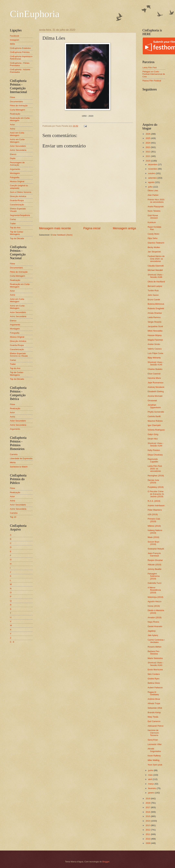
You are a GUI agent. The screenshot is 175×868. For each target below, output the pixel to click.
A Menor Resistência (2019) (154, 590)
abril (150, 779)
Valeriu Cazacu (155, 349)
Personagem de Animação (17, 164)
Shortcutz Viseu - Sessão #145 (156, 363)
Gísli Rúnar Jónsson (153, 217)
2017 (148, 807)
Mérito (13, 462)
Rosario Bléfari (154, 647)
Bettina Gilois (154, 683)
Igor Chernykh (154, 425)
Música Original (17, 181)
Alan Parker (153, 195)
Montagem (15, 173)
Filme (13, 97)
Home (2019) (154, 606)
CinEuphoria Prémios (20, 52)
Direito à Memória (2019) (156, 612)
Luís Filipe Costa (155, 353)
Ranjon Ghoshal (155, 560)
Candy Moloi (154, 234)
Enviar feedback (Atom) (62, 235)
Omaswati (152, 401)
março (151, 784)
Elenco (13, 154)
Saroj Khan (153, 740)
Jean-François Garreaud (154, 554)
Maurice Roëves (155, 421)
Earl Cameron (154, 721)
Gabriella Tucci (155, 583)
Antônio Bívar (154, 699)
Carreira (14, 454)
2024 (148, 143)
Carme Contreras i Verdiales (156, 641)
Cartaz (13, 219)
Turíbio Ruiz (153, 290)
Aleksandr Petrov (156, 726)
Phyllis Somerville (156, 412)
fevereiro (153, 788)
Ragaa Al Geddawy (153, 693)
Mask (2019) (154, 537)
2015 (148, 816)
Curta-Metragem (18, 110)
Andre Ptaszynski (156, 207)
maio (151, 775)
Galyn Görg (153, 434)
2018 (148, 803)
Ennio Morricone (155, 670)
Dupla (13, 158)
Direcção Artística (18, 196)
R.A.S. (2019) (154, 501)
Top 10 (13, 517)
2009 (148, 843)
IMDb (13, 44)
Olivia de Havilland (156, 282)
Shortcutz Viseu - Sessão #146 (156, 276)
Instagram (15, 40)
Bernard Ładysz (155, 286)
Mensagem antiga (124, 228)
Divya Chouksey (155, 455)
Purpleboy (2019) (156, 487)
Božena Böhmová (156, 304)
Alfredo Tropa (154, 703)
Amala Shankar (155, 313)
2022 (148, 152)
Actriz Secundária (18, 150)
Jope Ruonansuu (156, 383)
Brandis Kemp (154, 712)
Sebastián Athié (155, 708)
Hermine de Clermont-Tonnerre (154, 733)
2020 (148, 161)
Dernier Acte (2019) (153, 481)
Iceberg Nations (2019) (155, 531)
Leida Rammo (154, 317)
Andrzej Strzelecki (156, 387)
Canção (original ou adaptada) (19, 187)
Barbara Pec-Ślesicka (154, 652)
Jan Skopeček (154, 252)
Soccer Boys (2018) (154, 543)
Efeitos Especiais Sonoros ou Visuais (19, 355)
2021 (148, 156)
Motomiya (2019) (156, 597)
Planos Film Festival (152, 81)
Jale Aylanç (153, 635)
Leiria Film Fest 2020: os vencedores (155, 469)
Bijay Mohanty (154, 358)
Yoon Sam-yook (155, 765)
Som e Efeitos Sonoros (21, 192)
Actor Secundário (18, 146)
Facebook (15, 36)
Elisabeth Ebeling (156, 391)
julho (151, 187)
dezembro (153, 164)
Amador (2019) (155, 617)
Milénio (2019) (154, 526)
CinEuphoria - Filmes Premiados (20, 64)
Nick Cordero (154, 674)
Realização (15, 114)
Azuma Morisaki (155, 396)
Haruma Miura (154, 378)
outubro (152, 173)
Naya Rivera (153, 622)
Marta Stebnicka (155, 658)
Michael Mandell (155, 270)
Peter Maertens (155, 510)
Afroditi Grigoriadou (154, 750)
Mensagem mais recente (55, 228)
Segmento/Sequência (20, 215)
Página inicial (92, 228)
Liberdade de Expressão (21, 458)
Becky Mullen (154, 247)
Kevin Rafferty (154, 756)
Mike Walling (154, 760)
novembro (153, 169)
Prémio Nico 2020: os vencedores (156, 201)
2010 (148, 839)
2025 (148, 138)
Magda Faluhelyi (155, 340)
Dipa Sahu (153, 238)
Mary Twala (153, 717)
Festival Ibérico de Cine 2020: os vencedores (156, 259)
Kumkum (152, 222)
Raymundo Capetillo (153, 460)
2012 (148, 830)
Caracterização (17, 205)
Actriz (13, 129)
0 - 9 (12, 642)
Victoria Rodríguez (156, 430)
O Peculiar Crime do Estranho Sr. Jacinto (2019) (156, 494)
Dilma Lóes (153, 191)
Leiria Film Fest (150, 68)
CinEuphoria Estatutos (20, 48)
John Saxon (153, 295)
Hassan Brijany (155, 335)
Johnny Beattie (155, 569)
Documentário (16, 102)
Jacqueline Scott (155, 326)
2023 (148, 147)
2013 (148, 825)
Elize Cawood (154, 374)
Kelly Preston (154, 450)
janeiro (152, 793)
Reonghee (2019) (156, 476)
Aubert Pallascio (155, 688)
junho (151, 770)
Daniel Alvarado (155, 626)
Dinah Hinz (153, 439)
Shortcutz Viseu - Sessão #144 (156, 444)
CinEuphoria (35, 14)
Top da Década (17, 238)
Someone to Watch (19, 467)
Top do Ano (15, 228)
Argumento (15, 169)
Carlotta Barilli (154, 416)
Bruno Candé (154, 300)
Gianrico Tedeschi (156, 243)
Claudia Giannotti (156, 266)
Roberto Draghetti (156, 308)
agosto (152, 182)
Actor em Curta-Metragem (17, 134)
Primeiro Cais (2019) (154, 520)
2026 (148, 134)
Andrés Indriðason (156, 506)
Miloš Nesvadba (155, 331)
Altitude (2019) (154, 565)
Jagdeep (152, 631)
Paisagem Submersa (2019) (154, 576)
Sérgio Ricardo (155, 322)
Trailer (13, 224)
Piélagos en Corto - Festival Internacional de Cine (154, 74)
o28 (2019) (153, 514)
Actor (12, 124)
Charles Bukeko (155, 369)
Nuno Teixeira (154, 211)
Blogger (106, 862)
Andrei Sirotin (154, 344)
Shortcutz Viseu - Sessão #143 (156, 664)
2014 (148, 821)
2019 (148, 799)
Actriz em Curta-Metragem (18, 141)
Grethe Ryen (154, 679)
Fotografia (15, 177)
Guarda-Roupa (17, 200)
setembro (153, 178)
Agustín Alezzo (155, 601)
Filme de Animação (19, 106)
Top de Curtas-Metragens (17, 233)
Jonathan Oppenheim (154, 406)
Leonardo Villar (155, 744)
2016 (148, 812)
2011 (148, 834)
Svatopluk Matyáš (156, 549)
